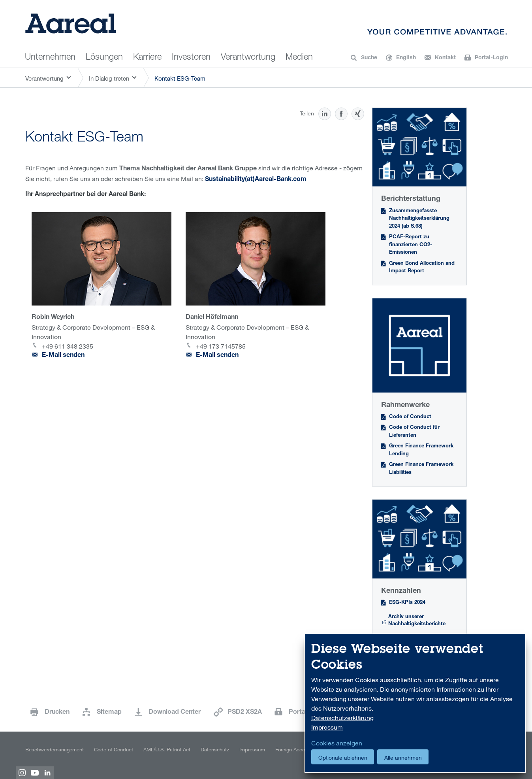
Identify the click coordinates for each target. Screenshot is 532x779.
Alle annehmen (403, 757)
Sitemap (109, 713)
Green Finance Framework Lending (421, 450)
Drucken (57, 713)
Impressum (252, 749)
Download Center (175, 713)
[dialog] (415, 703)
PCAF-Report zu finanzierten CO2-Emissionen (411, 245)
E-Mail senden (63, 356)
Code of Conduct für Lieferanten (414, 432)
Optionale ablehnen (343, 757)
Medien (299, 58)
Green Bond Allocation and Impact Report (422, 268)
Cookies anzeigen (337, 743)
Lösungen (104, 58)
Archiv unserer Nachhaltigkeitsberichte (417, 621)
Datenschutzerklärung (342, 718)
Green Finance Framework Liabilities (421, 469)
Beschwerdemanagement (55, 749)
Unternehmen (50, 58)
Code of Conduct (410, 417)
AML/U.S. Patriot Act (167, 749)
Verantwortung (248, 58)
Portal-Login (308, 713)
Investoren (191, 58)
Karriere (147, 58)
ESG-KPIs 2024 (407, 603)
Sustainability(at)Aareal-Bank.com (257, 180)
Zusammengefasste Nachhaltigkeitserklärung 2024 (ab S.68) (419, 219)
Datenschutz (215, 749)
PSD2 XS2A (245, 713)
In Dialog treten (109, 78)
